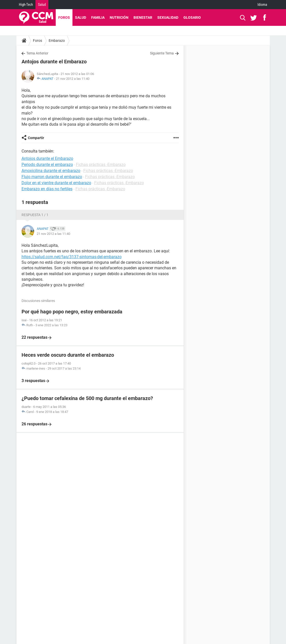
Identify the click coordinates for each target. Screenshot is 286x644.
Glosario (192, 17)
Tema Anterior (37, 53)
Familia (98, 17)
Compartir (36, 138)
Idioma (262, 5)
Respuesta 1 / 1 (35, 215)
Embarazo (57, 41)
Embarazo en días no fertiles (47, 189)
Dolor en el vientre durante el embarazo (56, 183)
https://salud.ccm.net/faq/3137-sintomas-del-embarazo (72, 257)
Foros (64, 17)
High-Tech (26, 5)
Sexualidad (168, 17)
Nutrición (119, 17)
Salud (42, 5)
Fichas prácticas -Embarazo (101, 165)
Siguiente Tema (162, 53)
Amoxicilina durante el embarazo (51, 171)
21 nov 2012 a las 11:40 (73, 79)
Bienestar (143, 17)
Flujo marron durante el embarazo (52, 177)
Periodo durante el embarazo (47, 165)
